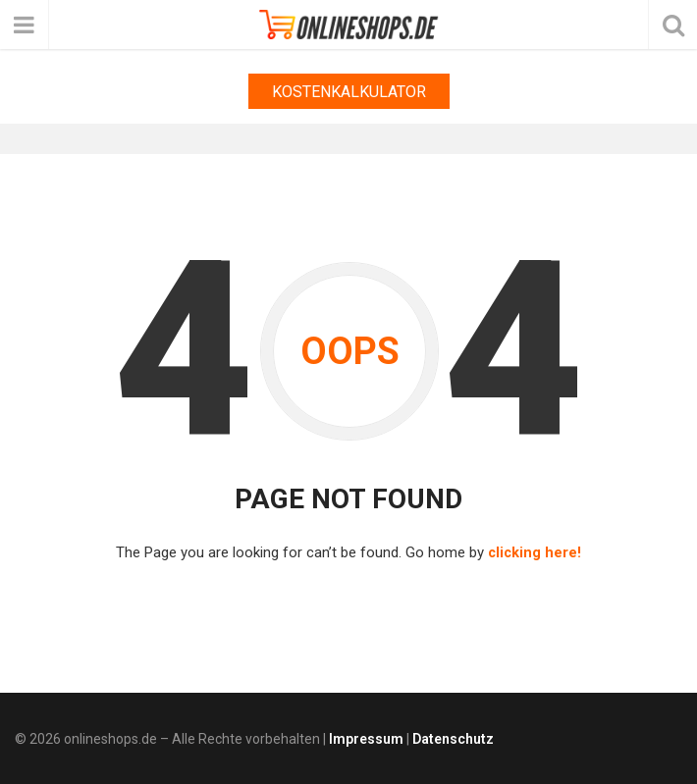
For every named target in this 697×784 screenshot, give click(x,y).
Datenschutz (453, 738)
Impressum (366, 738)
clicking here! (535, 552)
